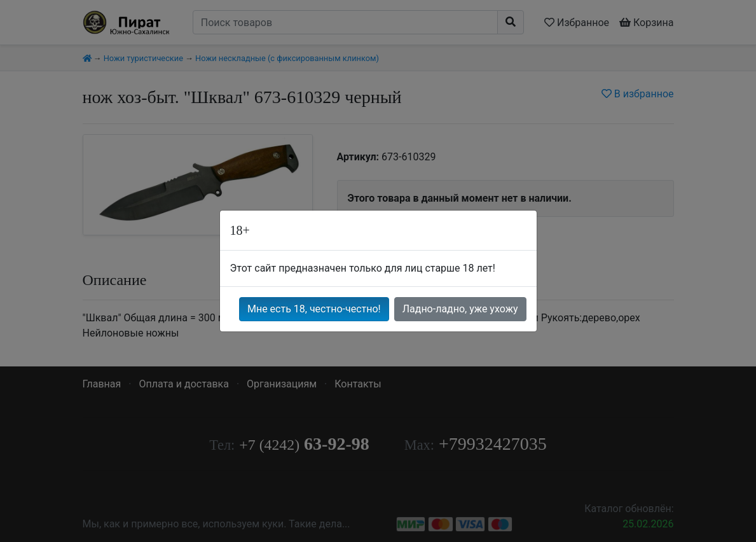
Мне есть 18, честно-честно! (314, 309)
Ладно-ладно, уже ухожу (460, 309)
